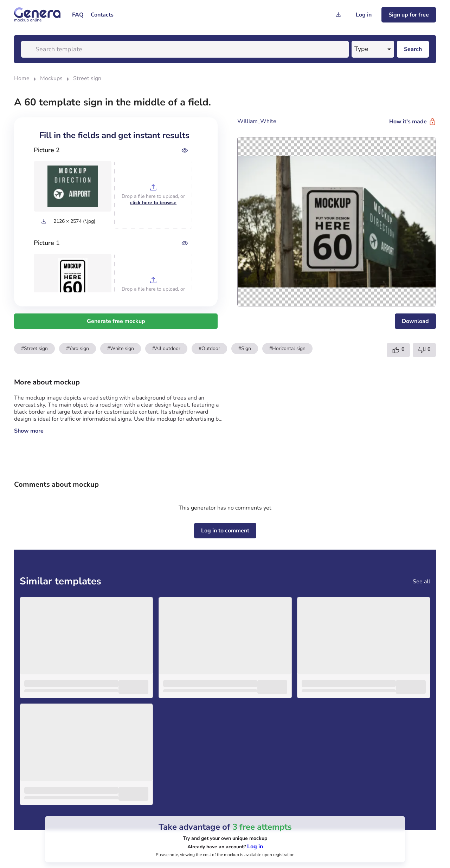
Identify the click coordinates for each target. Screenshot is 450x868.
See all (422, 582)
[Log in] (364, 15)
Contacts (102, 15)
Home (22, 78)
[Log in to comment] (225, 531)
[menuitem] (78, 15)
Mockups (51, 78)
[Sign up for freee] (409, 15)
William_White (257, 121)
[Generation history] (338, 15)
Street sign (87, 78)
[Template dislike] (424, 350)
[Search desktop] (413, 49)
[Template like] (398, 350)
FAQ (78, 15)
